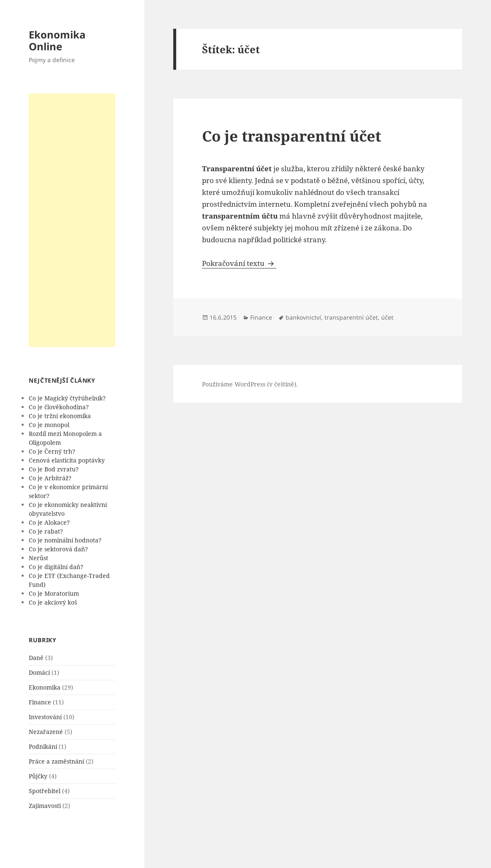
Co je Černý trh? (52, 451)
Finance (40, 702)
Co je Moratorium (54, 593)
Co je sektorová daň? (58, 549)
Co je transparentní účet (292, 136)
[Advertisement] (72, 220)
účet (387, 317)
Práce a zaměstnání (56, 761)
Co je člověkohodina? (59, 407)
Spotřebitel (45, 791)
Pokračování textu (239, 263)
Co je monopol (49, 425)
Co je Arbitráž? (50, 478)
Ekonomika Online (57, 40)
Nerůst (38, 558)
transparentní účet (351, 317)
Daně (36, 658)
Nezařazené (46, 732)
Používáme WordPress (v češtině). (250, 384)
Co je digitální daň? (56, 567)
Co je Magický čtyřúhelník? (67, 398)
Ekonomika (45, 687)
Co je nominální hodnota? (65, 540)
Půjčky (38, 776)
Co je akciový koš (53, 602)
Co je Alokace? (49, 522)
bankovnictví (303, 317)
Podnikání (43, 746)
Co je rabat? (46, 531)
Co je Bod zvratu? (54, 469)
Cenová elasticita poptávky (67, 460)
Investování (45, 717)
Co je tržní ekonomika (60, 416)
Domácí (39, 672)
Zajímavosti (45, 806)
